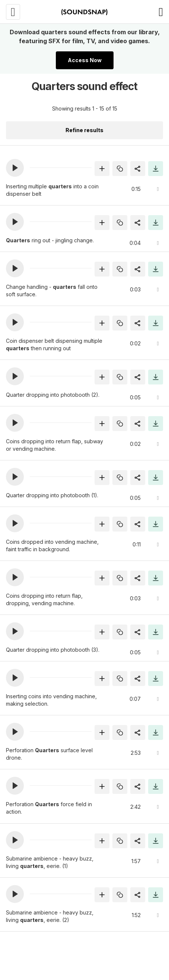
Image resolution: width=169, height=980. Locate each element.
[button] (15, 168)
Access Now (85, 60)
